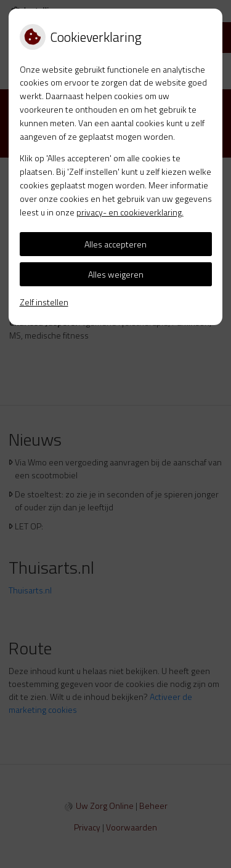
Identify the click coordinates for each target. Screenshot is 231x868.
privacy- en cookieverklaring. (130, 212)
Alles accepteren (115, 244)
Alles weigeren (116, 274)
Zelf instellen (44, 302)
